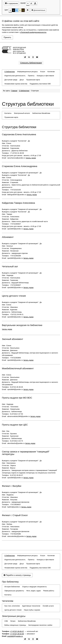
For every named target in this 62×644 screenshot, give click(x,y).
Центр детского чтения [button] (13, 610)
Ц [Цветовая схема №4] (20, 10)
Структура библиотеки (19, 127)
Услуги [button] (43, 72)
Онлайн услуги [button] (48, 606)
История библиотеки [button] (12, 587)
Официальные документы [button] (14, 591)
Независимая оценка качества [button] (16, 84)
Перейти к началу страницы (17, 575)
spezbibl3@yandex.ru (15, 636)
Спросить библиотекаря (31, 63)
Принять (7, 37)
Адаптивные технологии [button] (31, 606)
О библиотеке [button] (10, 72)
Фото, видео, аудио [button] (34, 591)
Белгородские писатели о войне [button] (40, 625)
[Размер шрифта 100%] (28, 3)
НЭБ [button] (6, 621)
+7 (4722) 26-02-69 (17, 634)
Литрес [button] (13, 621)
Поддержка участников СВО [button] (40, 84)
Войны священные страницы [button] (15, 625)
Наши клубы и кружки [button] (32, 610)
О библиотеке (24, 91)
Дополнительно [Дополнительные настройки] (38, 10)
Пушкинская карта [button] (33, 80)
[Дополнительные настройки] (28, 10)
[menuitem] (10, 72)
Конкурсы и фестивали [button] (45, 76)
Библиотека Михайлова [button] (41, 113)
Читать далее (31, 158)
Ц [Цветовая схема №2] (14, 10)
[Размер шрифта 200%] (35, 3)
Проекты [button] (31, 76)
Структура (35, 91)
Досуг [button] (22, 80)
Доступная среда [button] (11, 80)
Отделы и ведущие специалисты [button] (34, 587)
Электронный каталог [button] (22, 113)
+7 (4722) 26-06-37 (17, 631)
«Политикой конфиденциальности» (33, 32)
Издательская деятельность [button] (15, 76)
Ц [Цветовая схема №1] (10, 11)
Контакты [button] (8, 113)
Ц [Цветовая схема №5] (23, 10)
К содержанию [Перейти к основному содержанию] (12, 3)
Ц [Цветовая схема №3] (17, 10)
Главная (14, 91)
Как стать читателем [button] (12, 606)
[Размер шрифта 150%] (31, 3)
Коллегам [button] (51, 72)
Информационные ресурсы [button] (27, 72)
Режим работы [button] (49, 591)
